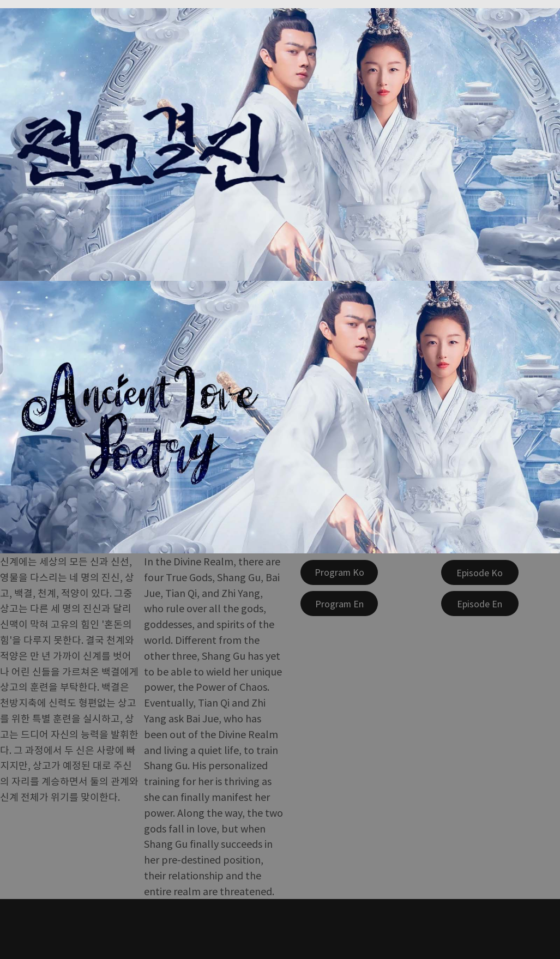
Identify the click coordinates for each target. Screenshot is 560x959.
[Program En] (339, 604)
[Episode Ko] (480, 572)
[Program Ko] (339, 572)
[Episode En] (480, 604)
